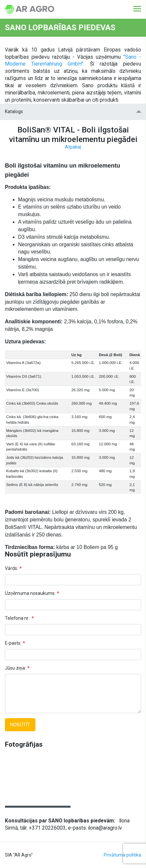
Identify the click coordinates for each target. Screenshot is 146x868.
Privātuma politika (122, 855)
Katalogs (73, 111)
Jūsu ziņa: (15, 668)
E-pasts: (13, 643)
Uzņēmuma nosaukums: (30, 593)
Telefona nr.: (18, 618)
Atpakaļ (73, 147)
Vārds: (11, 568)
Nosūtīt (20, 725)
